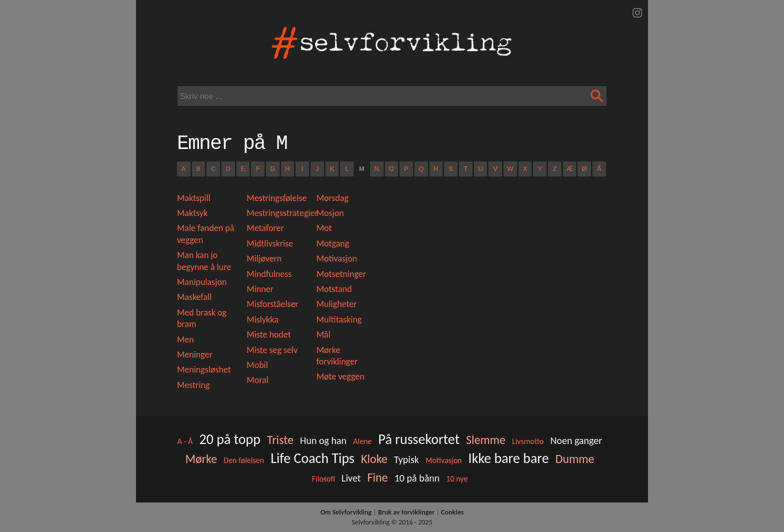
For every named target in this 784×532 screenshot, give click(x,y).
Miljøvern (264, 258)
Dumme (575, 459)
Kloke (374, 459)
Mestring (193, 385)
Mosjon (330, 213)
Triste (280, 440)
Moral (257, 380)
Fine (378, 477)
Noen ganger (576, 440)
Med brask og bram (202, 318)
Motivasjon (337, 258)
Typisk (406, 459)
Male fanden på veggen (205, 234)
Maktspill (194, 198)
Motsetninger (341, 274)
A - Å (185, 441)
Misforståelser (272, 304)
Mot (324, 228)
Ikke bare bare (509, 458)
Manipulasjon (202, 282)
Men (185, 339)
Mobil (257, 365)
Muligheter (337, 304)
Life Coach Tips (312, 458)
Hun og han (323, 440)
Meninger (195, 354)
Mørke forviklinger (337, 356)
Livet (351, 478)
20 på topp (230, 439)
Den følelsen (244, 460)
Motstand (334, 289)
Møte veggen (340, 376)
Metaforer (265, 228)
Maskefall (194, 297)
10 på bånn (417, 478)
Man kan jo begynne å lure (204, 261)
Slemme (486, 440)
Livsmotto (528, 441)
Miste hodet (269, 334)
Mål (323, 334)
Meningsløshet (204, 369)
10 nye (457, 479)
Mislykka (262, 319)
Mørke (201, 459)
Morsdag (332, 198)
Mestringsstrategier (277, 213)
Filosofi (323, 479)
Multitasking (339, 319)
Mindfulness (269, 274)
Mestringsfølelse (276, 198)
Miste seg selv (272, 350)
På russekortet (419, 439)
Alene (362, 441)
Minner (260, 289)
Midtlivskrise (270, 243)
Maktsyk (192, 213)
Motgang (333, 243)
